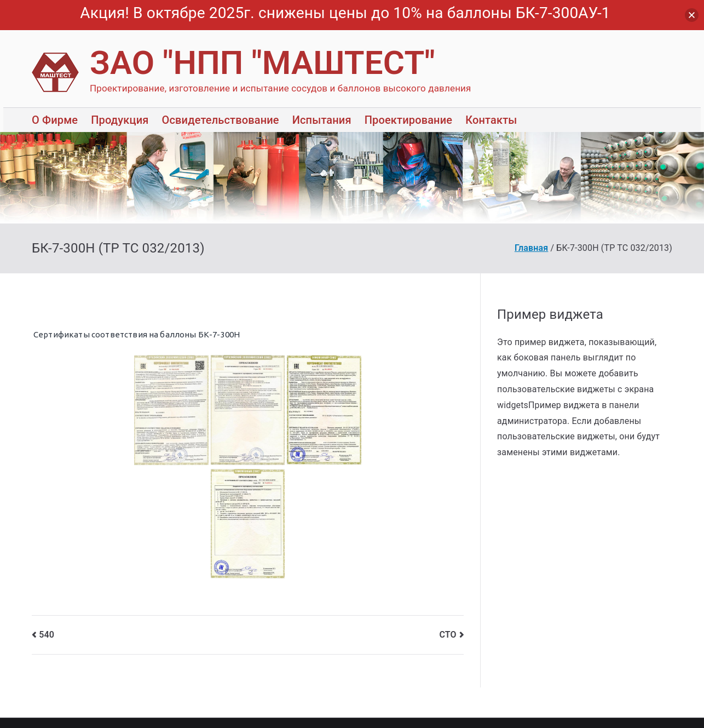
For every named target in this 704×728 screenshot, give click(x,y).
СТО (448, 635)
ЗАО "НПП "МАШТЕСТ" (262, 63)
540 (47, 635)
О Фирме (55, 120)
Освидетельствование (220, 120)
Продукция (120, 120)
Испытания (322, 120)
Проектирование (408, 120)
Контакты (491, 120)
